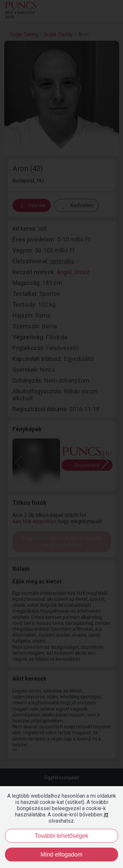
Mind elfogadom (61, 855)
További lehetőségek (61, 836)
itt (106, 815)
